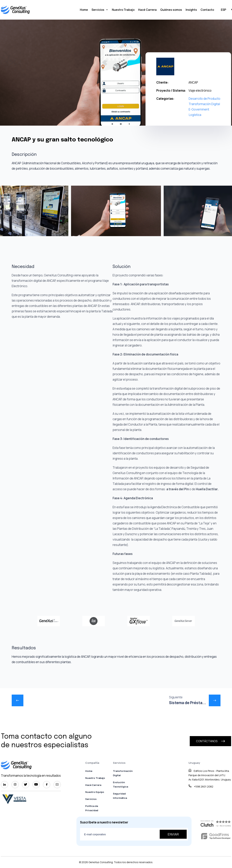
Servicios (100, 10)
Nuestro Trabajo (123, 10)
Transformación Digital (204, 104)
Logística (195, 115)
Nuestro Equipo (95, 792)
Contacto (207, 10)
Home (84, 10)
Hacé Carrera (147, 10)
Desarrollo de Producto (204, 99)
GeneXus (94, 862)
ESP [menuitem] (223, 10)
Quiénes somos (171, 10)
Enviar (173, 834)
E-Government (199, 109)
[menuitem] (223, 10)
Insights (191, 10)
